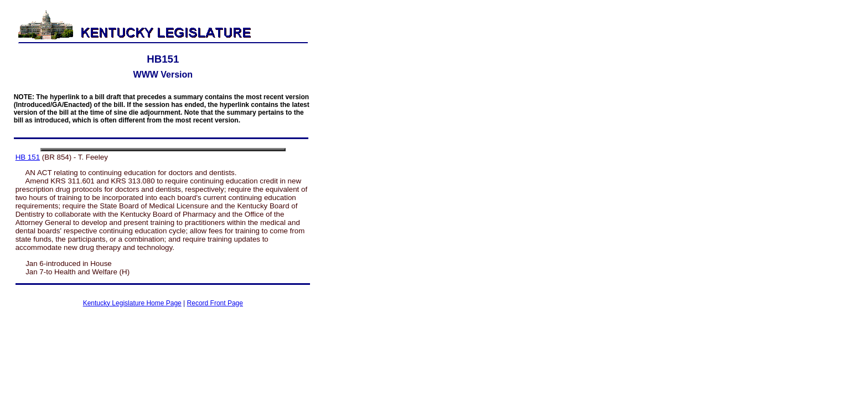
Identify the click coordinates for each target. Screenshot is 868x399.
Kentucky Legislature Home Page (132, 303)
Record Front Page (215, 303)
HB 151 (28, 157)
